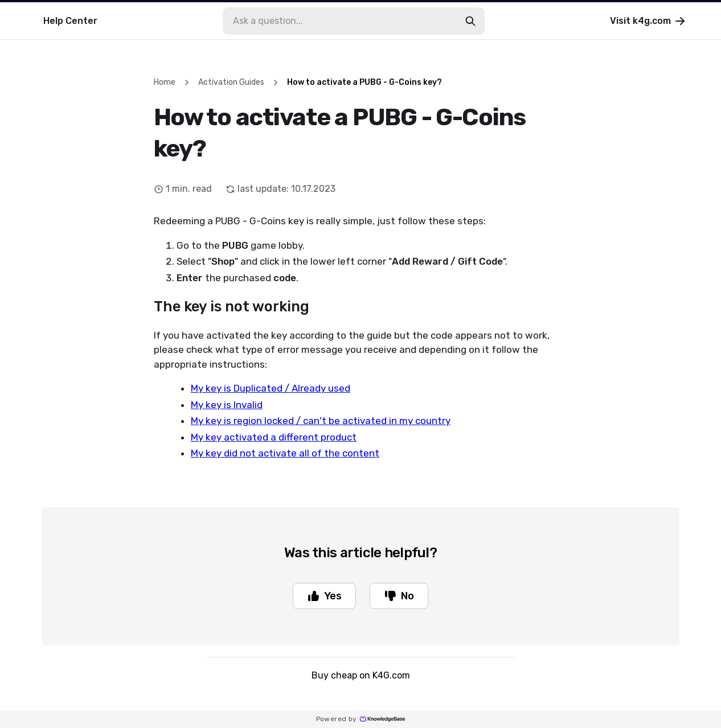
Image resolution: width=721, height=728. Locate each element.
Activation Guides (231, 82)
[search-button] (470, 21)
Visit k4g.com (648, 21)
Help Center (70, 21)
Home (165, 82)
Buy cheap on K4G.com (361, 675)
